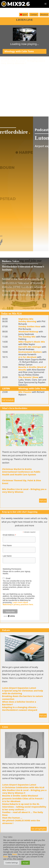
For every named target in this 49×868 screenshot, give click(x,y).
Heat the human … (12, 818)
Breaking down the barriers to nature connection (22, 698)
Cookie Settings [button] (12, 863)
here (15, 854)
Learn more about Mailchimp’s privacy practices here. (18, 603)
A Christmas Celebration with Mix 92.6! (23, 787)
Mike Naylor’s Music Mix (32, 342)
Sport (24, 15)
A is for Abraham (28, 357)
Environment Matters (30, 352)
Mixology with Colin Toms (32, 388)
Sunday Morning (27, 321)
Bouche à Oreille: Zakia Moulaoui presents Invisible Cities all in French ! (23, 797)
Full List (43, 501)
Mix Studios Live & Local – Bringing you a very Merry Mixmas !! (23, 61)
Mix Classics (25, 392)
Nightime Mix (26, 319)
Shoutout (44, 15)
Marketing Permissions (12, 569)
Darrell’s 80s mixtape (30, 347)
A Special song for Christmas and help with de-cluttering (23, 692)
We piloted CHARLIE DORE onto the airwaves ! (21, 822)
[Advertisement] (24, 89)
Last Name (7, 556)
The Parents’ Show (28, 377)
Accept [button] (26, 863)
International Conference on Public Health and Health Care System (21, 473)
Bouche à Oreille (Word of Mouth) (32, 368)
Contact (34, 15)
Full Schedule (8, 400)
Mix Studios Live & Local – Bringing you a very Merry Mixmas (24, 491)
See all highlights (39, 829)
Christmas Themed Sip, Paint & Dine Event (22, 482)
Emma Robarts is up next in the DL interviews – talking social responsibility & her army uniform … (24, 807)
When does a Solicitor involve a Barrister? (19, 703)
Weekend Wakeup (28, 332)
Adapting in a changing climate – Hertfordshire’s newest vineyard (20, 709)
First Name (7, 545)
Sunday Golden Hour (30, 326)
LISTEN (6, 388)
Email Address (9, 535)
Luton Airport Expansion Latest (19, 688)
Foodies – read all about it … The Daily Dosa (23, 814)
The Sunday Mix (27, 337)
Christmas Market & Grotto (17, 469)
